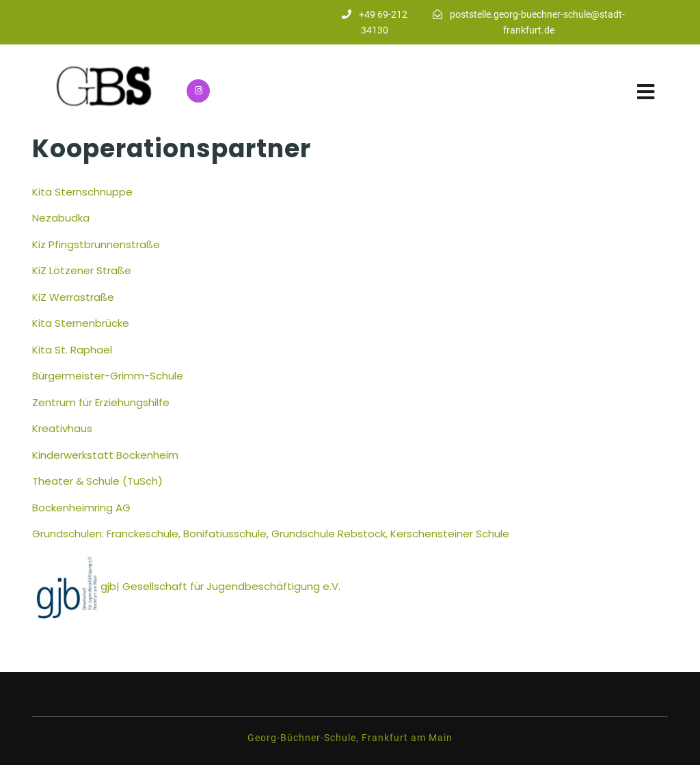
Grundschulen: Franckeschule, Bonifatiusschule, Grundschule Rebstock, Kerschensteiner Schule (272, 534)
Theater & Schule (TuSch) (97, 481)
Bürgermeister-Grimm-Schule (108, 376)
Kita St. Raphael (72, 350)
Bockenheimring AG (81, 508)
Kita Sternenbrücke (81, 323)
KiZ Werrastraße (73, 297)
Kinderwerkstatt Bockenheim (105, 455)
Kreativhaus (62, 428)
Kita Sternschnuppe (82, 192)
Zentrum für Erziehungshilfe (101, 402)
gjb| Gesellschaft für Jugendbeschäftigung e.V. (220, 586)
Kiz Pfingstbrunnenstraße (96, 244)
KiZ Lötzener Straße (82, 270)
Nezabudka (61, 218)
